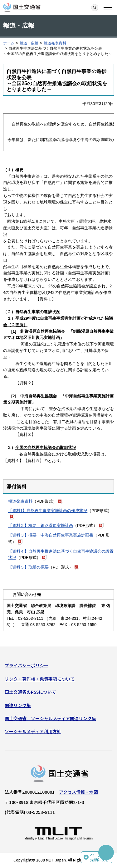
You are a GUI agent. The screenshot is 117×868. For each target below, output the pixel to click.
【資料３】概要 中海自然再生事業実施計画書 (51, 535)
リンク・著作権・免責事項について (40, 679)
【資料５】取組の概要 (28, 567)
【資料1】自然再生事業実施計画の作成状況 (48, 511)
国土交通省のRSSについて (30, 692)
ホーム (9, 43)
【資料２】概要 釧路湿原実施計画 (41, 525)
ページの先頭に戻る (100, 857)
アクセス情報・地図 (78, 792)
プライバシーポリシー (27, 665)
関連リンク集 (18, 705)
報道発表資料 (55, 43)
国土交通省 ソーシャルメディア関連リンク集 (50, 718)
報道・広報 (29, 43)
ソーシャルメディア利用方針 (33, 731)
